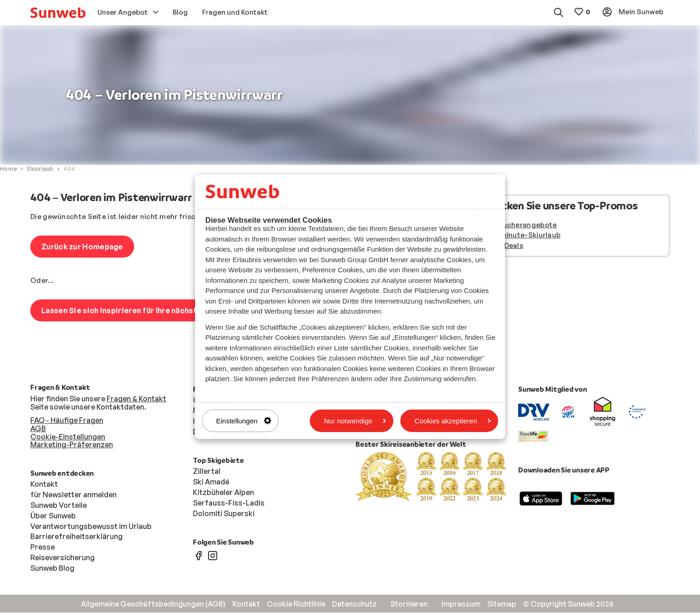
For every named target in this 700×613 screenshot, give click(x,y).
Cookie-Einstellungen (68, 437)
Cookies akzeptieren (453, 420)
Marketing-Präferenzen (72, 445)
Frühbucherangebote (520, 225)
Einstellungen (244, 420)
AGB (38, 429)
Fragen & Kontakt (136, 399)
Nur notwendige (355, 420)
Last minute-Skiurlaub (522, 235)
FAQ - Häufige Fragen (67, 421)
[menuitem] (58, 13)
